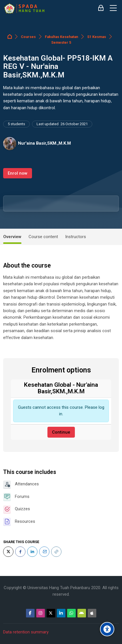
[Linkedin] (61, 613)
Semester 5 (61, 42)
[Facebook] (20, 552)
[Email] (44, 552)
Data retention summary (26, 632)
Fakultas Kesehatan (61, 37)
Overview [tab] (12, 237)
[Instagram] (41, 613)
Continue (61, 432)
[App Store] (92, 613)
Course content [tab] (43, 237)
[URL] (56, 552)
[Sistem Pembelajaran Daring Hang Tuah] (24, 8)
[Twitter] (8, 552)
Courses (28, 37)
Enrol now (18, 173)
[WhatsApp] (71, 613)
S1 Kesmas (97, 37)
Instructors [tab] (76, 237)
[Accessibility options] (107, 629)
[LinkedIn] (32, 552)
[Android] (82, 613)
